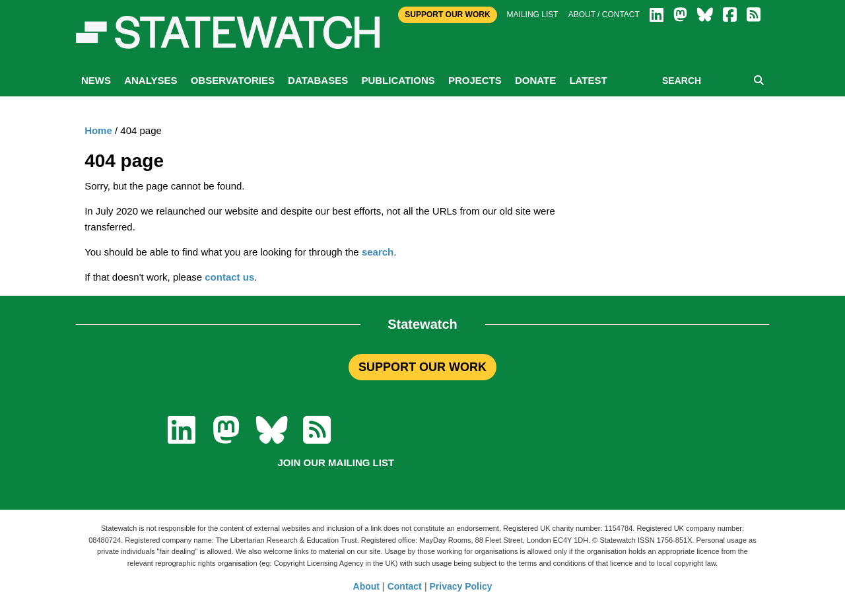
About (366, 586)
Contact (405, 586)
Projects (475, 80)
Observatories (233, 80)
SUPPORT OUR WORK (422, 367)
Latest (588, 80)
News (96, 80)
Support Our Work (447, 15)
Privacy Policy (461, 586)
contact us (229, 277)
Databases (318, 80)
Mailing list (533, 15)
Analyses (151, 80)
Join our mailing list (336, 462)
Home (98, 130)
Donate (535, 80)
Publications (398, 80)
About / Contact (604, 15)
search (378, 252)
